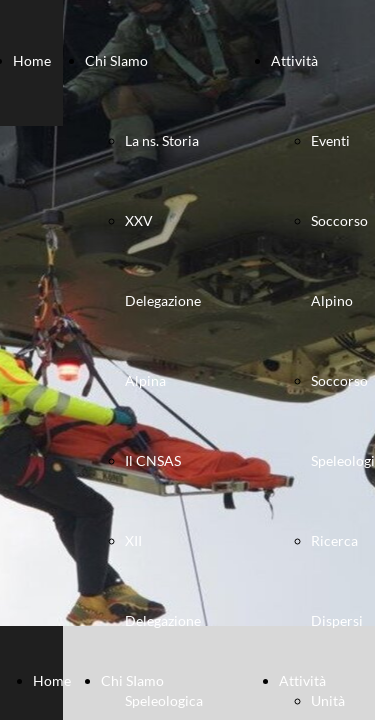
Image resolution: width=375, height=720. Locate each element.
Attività (294, 60)
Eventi (330, 140)
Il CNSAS (153, 460)
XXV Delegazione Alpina (163, 300)
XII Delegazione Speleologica (164, 620)
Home (32, 60)
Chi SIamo (116, 60)
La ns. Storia (162, 140)
